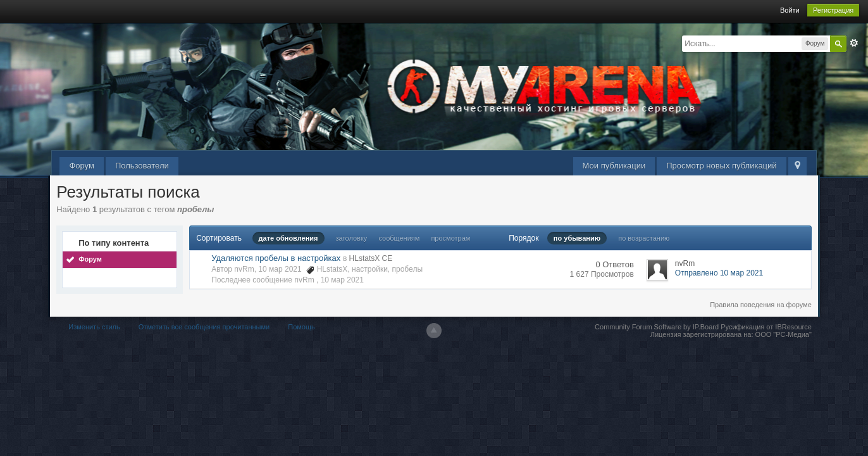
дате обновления (288, 238)
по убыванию (577, 238)
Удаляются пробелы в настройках (276, 258)
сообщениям (399, 238)
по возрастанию (644, 238)
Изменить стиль (94, 327)
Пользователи (142, 166)
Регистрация (833, 10)
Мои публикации (614, 166)
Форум (82, 166)
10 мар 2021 (342, 280)
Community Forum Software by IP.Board (657, 327)
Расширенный (854, 43)
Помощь (301, 327)
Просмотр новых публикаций (721, 166)
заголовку (352, 238)
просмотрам (450, 238)
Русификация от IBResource (765, 327)
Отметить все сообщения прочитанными (204, 327)
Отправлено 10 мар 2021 (719, 273)
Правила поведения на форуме (761, 305)
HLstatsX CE (371, 258)
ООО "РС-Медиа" (784, 334)
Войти (790, 10)
